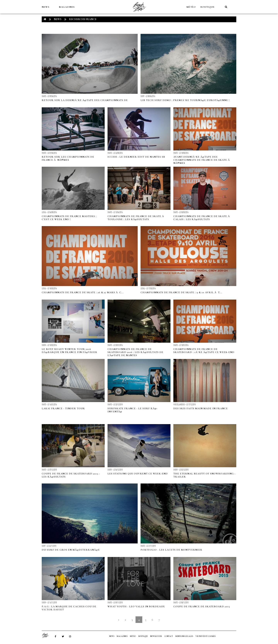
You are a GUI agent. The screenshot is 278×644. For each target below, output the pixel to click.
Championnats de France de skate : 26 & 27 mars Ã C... (83, 292)
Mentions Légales (184, 636)
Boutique (207, 7)
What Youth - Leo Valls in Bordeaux (136, 606)
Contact (169, 636)
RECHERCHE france (83, 19)
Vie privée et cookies (206, 636)
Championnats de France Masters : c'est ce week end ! (69, 218)
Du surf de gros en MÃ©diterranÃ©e (71, 550)
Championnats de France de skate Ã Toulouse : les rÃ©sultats (136, 218)
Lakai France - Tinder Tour (63, 408)
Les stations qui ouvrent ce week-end (138, 474)
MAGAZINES (67, 7)
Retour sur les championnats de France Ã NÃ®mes (68, 158)
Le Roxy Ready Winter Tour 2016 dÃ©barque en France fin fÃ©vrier (69, 351)
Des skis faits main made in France (201, 408)
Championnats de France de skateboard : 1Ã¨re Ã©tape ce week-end (204, 351)
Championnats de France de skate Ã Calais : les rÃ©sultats (202, 218)
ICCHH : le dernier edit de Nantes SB (136, 157)
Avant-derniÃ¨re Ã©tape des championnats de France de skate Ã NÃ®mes (202, 160)
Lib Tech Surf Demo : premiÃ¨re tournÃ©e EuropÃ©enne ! (185, 100)
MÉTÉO (191, 7)
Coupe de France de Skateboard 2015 (202, 606)
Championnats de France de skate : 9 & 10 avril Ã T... (181, 292)
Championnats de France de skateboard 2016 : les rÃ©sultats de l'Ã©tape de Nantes (135, 352)
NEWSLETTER (156, 636)
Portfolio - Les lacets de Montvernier (171, 550)
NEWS (45, 7)
